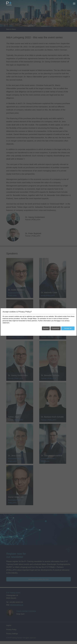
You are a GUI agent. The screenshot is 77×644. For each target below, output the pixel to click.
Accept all (68, 328)
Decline (46, 328)
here (59, 321)
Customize (56, 328)
